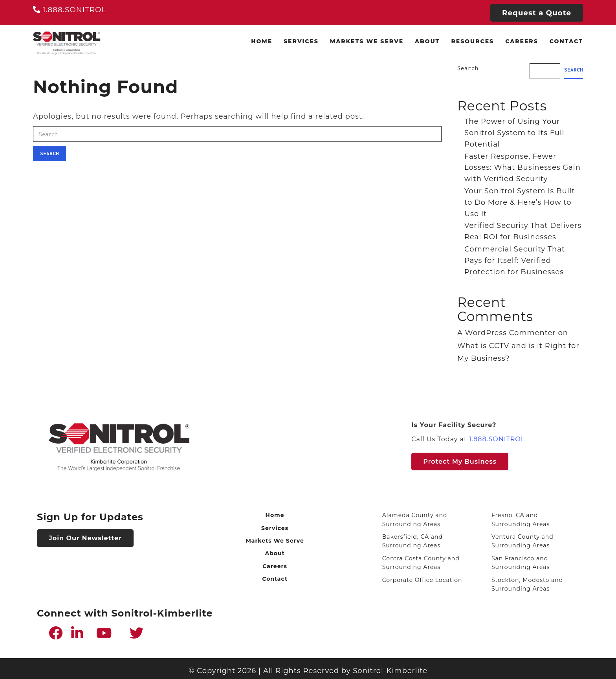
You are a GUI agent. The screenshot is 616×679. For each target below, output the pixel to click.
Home (262, 41)
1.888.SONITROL (70, 10)
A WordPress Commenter (507, 333)
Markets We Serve (367, 41)
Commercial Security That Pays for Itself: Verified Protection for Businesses (515, 261)
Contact (566, 41)
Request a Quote (537, 13)
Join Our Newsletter (85, 538)
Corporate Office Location (422, 580)
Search (49, 153)
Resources (472, 41)
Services (301, 41)
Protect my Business (460, 462)
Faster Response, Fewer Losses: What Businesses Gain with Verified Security (522, 168)
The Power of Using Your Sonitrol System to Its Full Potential (514, 133)
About (427, 41)
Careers (522, 41)
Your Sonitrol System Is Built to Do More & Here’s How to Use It (520, 202)
